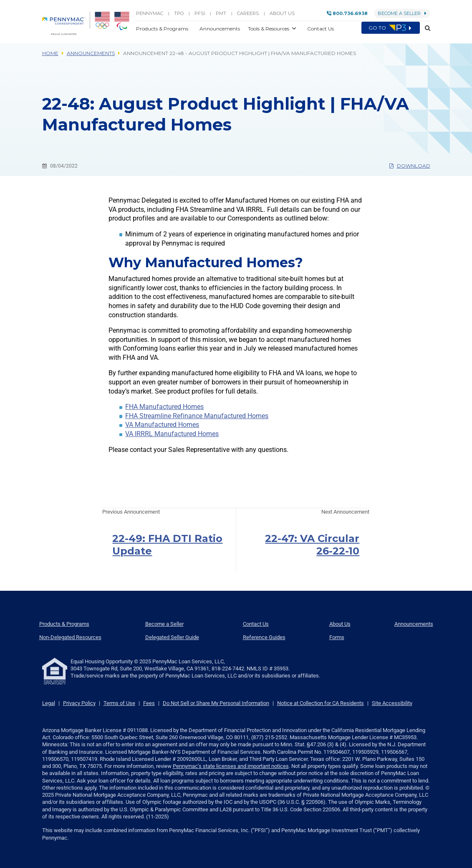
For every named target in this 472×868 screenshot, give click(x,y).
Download (410, 166)
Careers (248, 13)
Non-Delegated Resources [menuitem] (70, 637)
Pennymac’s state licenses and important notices (231, 766)
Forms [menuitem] (337, 637)
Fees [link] (149, 703)
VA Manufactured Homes (162, 425)
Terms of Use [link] (119, 703)
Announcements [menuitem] (414, 624)
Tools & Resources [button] (269, 29)
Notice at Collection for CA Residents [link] (321, 703)
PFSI (200, 13)
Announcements (91, 53)
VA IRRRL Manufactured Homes (172, 434)
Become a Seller (402, 13)
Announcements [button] (220, 29)
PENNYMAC (150, 13)
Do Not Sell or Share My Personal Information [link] (216, 703)
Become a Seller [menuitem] (164, 624)
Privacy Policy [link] (79, 703)
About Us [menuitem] (340, 624)
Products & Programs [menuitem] (64, 624)
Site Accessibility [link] (392, 703)
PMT (221, 13)
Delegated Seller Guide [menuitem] (172, 637)
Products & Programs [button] (163, 29)
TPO (179, 13)
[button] (425, 28)
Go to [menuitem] (391, 28)
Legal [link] (49, 703)
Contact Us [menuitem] (256, 624)
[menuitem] (66, 23)
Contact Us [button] (321, 29)
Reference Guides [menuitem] (264, 637)
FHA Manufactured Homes (164, 407)
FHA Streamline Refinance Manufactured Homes (197, 416)
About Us (282, 13)
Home (50, 53)
